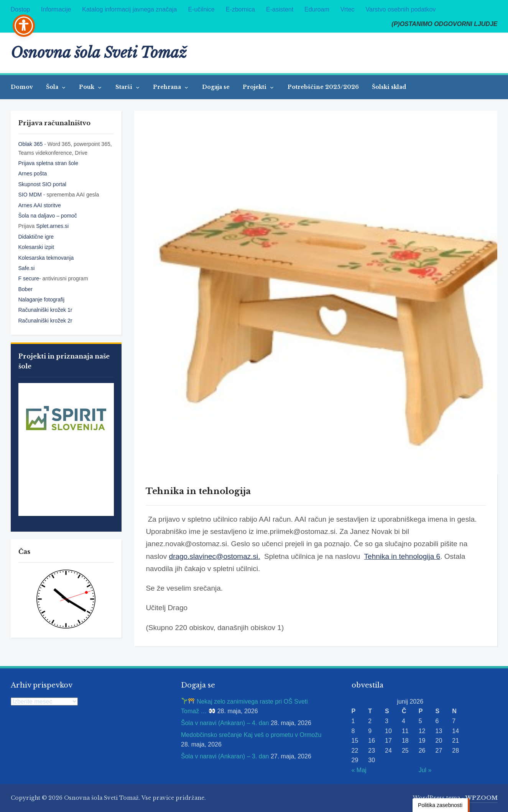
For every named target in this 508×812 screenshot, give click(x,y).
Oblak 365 (31, 144)
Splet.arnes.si (52, 226)
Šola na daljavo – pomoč (48, 216)
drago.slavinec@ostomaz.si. (215, 556)
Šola (53, 87)
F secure (29, 278)
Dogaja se (216, 87)
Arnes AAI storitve (40, 205)
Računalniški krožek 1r (45, 310)
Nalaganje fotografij (42, 300)
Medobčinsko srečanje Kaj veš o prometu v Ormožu (251, 735)
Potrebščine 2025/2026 (323, 87)
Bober (25, 289)
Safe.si (27, 268)
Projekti (255, 87)
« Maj (359, 770)
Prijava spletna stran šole (48, 163)
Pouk (87, 87)
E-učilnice (201, 9)
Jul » (425, 770)
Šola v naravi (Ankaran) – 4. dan (225, 723)
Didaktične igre (36, 237)
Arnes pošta (33, 174)
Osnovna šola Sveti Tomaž (99, 53)
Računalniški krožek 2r (45, 321)
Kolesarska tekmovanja (46, 258)
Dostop (21, 9)
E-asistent (280, 9)
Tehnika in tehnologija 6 (402, 556)
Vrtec (348, 9)
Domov (22, 87)
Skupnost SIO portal (42, 184)
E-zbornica (240, 9)
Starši (125, 87)
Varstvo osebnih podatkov (401, 9)
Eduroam (317, 9)
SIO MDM (31, 195)
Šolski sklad (389, 87)
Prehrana (168, 87)
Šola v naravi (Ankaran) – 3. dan (225, 756)
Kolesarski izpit (36, 247)
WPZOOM (482, 798)
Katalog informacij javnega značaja (129, 9)
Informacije (56, 9)
